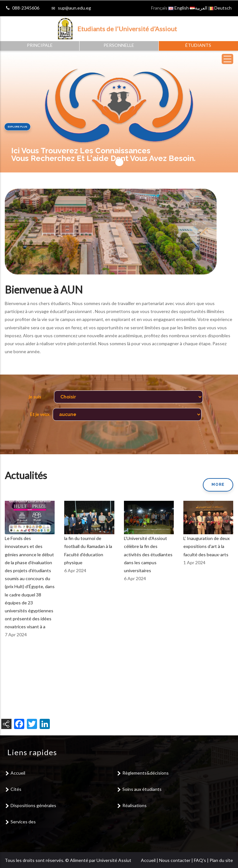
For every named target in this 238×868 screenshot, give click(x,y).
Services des (23, 822)
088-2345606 (26, 8)
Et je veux (40, 414)
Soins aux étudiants (142, 789)
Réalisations (134, 805)
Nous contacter (175, 860)
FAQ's (200, 860)
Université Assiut (114, 860)
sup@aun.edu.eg (74, 8)
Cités (16, 789)
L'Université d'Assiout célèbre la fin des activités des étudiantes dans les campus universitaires (148, 554)
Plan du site (221, 860)
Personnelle (119, 45)
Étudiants (198, 45)
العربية (199, 8)
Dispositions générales (33, 805)
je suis (35, 397)
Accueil (18, 773)
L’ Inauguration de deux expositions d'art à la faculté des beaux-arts (207, 546)
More (218, 485)
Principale (40, 45)
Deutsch (220, 8)
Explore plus (17, 127)
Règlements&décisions (146, 773)
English (179, 8)
